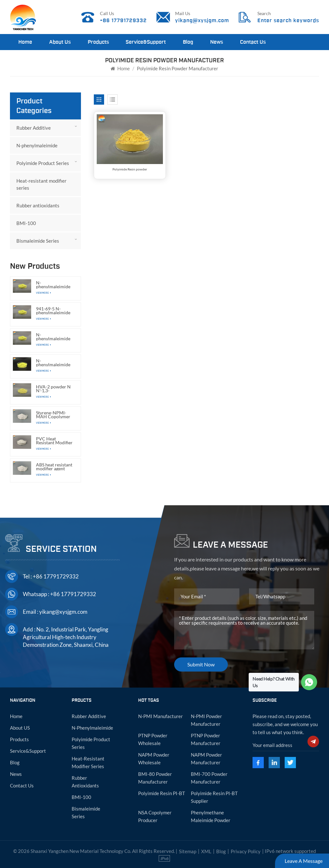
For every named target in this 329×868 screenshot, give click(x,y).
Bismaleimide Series (38, 241)
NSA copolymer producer (155, 816)
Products (98, 42)
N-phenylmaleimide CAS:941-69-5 (53, 337)
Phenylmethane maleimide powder (211, 816)
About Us (60, 42)
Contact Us (253, 42)
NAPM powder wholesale (154, 759)
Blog (188, 42)
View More (44, 293)
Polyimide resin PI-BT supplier (214, 797)
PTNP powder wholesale (153, 739)
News (217, 42)
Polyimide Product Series (43, 163)
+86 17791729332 (123, 21)
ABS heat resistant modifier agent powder (54, 467)
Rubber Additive (34, 128)
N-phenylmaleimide (37, 145)
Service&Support (146, 42)
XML (206, 851)
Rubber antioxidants (38, 205)
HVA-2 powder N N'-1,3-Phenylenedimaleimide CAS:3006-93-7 (55, 389)
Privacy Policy (246, 851)
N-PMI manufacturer (160, 716)
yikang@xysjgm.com (202, 21)
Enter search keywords (288, 21)
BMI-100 (26, 223)
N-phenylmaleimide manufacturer (53, 285)
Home (25, 42)
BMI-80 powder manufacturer (155, 778)
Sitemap (188, 851)
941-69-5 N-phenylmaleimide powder (53, 311)
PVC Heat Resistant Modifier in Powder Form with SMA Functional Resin (54, 441)
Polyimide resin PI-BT (162, 793)
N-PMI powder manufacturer (206, 720)
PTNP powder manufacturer (206, 739)
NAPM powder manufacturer (206, 759)
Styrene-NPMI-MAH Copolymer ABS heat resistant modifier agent (54, 415)
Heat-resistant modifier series (41, 184)
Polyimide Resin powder (130, 169)
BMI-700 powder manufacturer (209, 778)
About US (20, 728)
